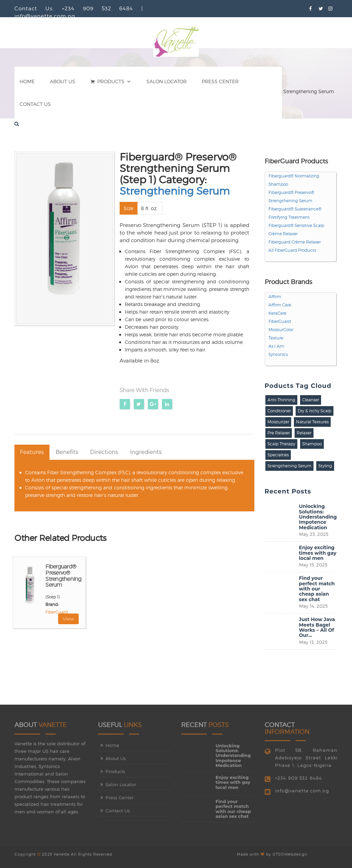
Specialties (278, 455)
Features (32, 452)
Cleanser (311, 400)
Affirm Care (280, 305)
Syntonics (278, 355)
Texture (276, 338)
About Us (63, 82)
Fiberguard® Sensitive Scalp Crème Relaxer (296, 230)
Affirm (275, 297)
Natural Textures (312, 422)
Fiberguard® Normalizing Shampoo (294, 180)
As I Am (276, 346)
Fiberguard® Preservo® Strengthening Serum (63, 576)
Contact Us (35, 104)
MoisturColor (281, 330)
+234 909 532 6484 (299, 781)
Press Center (220, 82)
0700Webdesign (290, 851)
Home (27, 82)
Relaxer (304, 433)
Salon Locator (167, 82)
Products (111, 82)
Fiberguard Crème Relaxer (295, 242)
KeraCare (277, 313)
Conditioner (279, 411)
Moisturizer (278, 422)
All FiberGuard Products (292, 250)
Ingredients (146, 452)
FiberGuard (57, 612)
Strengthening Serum (175, 191)
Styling (325, 466)
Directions (104, 452)
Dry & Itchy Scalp (315, 411)
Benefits (67, 452)
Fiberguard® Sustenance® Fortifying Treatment (295, 213)
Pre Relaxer (279, 433)
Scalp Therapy (281, 444)
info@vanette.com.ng (302, 794)
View (68, 619)
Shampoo (312, 444)
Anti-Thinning (281, 400)
